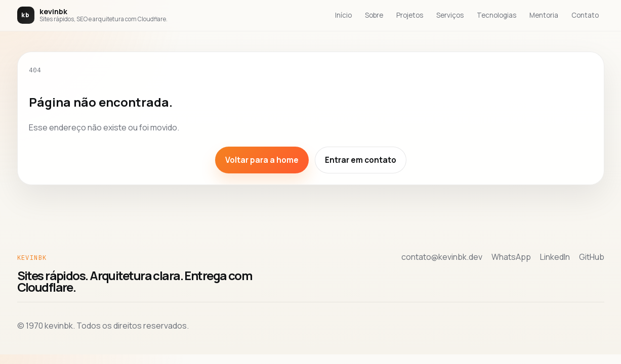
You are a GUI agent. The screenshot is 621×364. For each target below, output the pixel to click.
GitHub (592, 257)
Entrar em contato (361, 160)
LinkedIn (555, 257)
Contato (585, 15)
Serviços (450, 15)
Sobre (374, 15)
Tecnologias (496, 15)
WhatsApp (511, 257)
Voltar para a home (262, 160)
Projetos (410, 15)
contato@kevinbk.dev (442, 257)
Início (343, 15)
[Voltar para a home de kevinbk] (92, 15)
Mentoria (544, 15)
